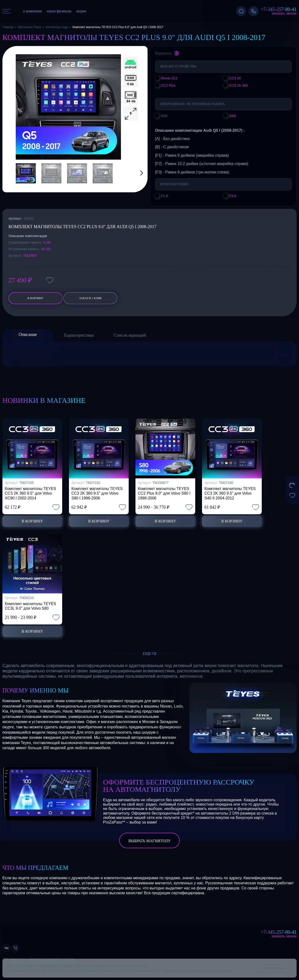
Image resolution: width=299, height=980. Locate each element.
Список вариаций (130, 335)
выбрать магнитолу (149, 841)
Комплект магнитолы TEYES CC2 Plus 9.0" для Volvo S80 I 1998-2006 (164, 493)
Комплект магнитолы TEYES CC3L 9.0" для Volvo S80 (30, 606)
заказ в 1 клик (91, 298)
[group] (68, 107)
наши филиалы (59, 11)
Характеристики (79, 335)
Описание (28, 334)
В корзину (35, 298)
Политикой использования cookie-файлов (198, 970)
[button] (135, 173)
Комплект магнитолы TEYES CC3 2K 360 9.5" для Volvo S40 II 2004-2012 (230, 493)
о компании (32, 11)
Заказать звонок (284, 13)
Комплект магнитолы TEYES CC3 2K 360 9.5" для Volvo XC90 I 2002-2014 (30, 493)
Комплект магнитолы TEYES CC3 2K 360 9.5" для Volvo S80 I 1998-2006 (97, 493)
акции (81, 11)
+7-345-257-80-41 (279, 9)
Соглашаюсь (274, 968)
